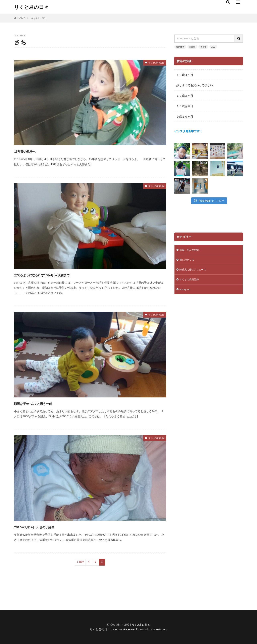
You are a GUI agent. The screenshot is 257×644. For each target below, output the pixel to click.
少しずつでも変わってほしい (195, 85)
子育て (203, 47)
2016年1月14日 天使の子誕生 (46, 526)
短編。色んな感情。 (192, 250)
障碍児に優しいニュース (195, 271)
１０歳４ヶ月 (185, 75)
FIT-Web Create (124, 629)
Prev (81, 562)
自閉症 (192, 47)
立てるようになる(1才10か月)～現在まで (59, 274)
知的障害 (180, 47)
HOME (21, 18)
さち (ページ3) (39, 18)
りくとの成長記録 (153, 63)
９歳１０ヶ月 (185, 116)
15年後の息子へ (32, 151)
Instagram (186, 292)
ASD (213, 47)
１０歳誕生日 (185, 106)
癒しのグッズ (188, 261)
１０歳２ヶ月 (185, 96)
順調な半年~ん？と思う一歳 (45, 403)
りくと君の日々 (31, 7)
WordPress (161, 629)
